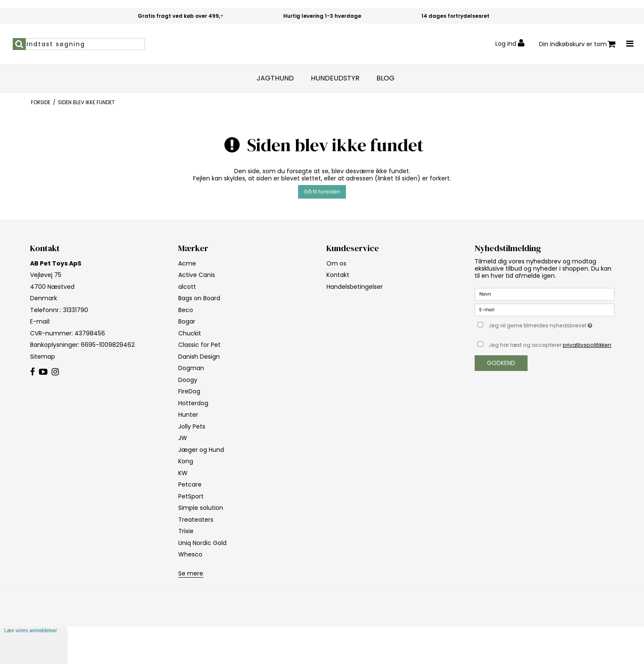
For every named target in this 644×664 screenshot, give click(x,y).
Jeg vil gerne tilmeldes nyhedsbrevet (551, 324)
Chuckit (190, 333)
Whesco (190, 554)
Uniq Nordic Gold (202, 543)
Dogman (191, 368)
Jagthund (275, 78)
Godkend (501, 363)
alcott (187, 287)
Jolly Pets (192, 426)
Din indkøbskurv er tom (577, 44)
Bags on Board (199, 298)
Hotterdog (193, 403)
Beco (186, 310)
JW (183, 438)
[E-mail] (544, 310)
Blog (386, 78)
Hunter (188, 415)
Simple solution (201, 508)
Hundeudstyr (335, 78)
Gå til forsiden (322, 192)
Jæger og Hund (201, 450)
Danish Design (199, 357)
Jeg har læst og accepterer (550, 345)
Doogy (188, 380)
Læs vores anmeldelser (31, 631)
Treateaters (196, 520)
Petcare (190, 484)
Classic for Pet (199, 345)
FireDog (189, 391)
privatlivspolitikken (587, 345)
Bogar (187, 321)
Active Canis (197, 275)
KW (183, 473)
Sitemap (43, 357)
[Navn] (544, 294)
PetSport (191, 496)
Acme (187, 263)
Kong (186, 461)
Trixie (186, 531)
